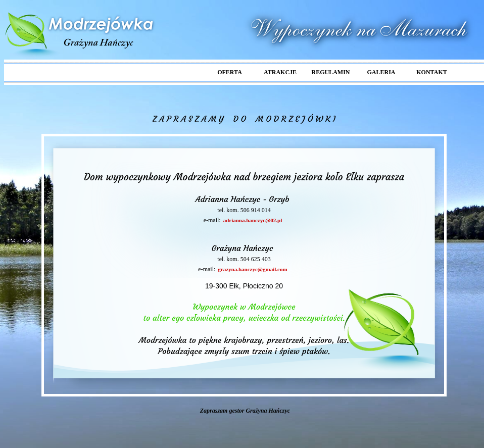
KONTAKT (431, 72)
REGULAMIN (330, 72)
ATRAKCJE (280, 72)
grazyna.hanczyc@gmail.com (252, 269)
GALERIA (381, 72)
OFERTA (230, 72)
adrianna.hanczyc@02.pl (253, 220)
